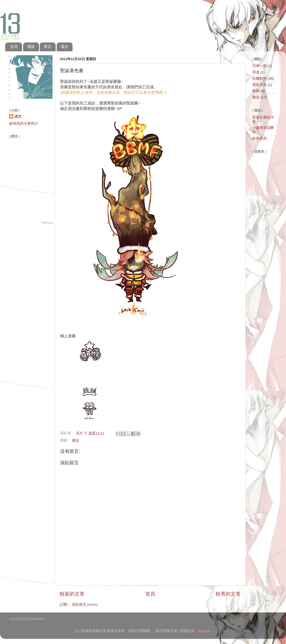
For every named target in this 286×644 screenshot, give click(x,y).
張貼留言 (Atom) (85, 605)
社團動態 (259, 79)
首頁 (14, 46)
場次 (64, 46)
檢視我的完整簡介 (24, 124)
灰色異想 (259, 138)
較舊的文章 (228, 594)
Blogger (204, 631)
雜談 (76, 440)
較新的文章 (72, 594)
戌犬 (18, 117)
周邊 (256, 72)
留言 (48, 46)
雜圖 (256, 91)
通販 (31, 46)
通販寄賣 (259, 85)
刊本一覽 (259, 66)
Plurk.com (47, 223)
